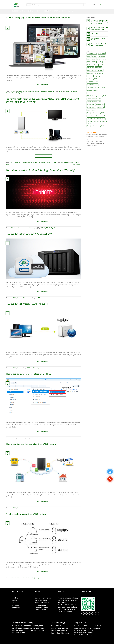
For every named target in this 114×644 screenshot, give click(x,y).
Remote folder (36, 438)
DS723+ (41, 626)
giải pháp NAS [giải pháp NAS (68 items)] (90, 68)
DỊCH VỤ (39, 11)
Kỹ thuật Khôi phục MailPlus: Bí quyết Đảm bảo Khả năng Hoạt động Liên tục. (99, 22)
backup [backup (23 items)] (89, 56)
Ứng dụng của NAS (51, 162)
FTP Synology (36, 368)
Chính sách (15, 605)
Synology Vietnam (20, 93)
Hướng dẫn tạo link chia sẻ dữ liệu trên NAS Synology (31, 444)
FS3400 (30, 628)
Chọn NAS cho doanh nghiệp (59, 631)
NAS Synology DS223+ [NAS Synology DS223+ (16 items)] (92, 79)
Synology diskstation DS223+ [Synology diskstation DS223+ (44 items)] (94, 99)
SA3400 (35, 628)
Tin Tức (14, 603)
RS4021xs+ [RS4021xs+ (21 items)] (96, 90)
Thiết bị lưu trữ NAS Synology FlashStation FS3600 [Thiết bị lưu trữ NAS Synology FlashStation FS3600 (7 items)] (97, 122)
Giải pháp (43, 91)
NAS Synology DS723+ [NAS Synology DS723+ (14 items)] (92, 82)
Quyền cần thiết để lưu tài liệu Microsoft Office (99, 45)
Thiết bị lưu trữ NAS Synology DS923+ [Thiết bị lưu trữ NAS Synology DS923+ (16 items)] (96, 119)
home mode (74, 91)
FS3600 (24, 628)
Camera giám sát (21, 91)
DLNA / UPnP (64, 162)
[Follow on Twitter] (92, 613)
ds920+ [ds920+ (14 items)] (89, 62)
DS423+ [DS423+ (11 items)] (99, 59)
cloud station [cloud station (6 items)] (102, 56)
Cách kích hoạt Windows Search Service (98, 39)
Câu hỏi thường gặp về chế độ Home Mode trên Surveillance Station (38, 18)
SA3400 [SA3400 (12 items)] (101, 93)
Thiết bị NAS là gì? (56, 626)
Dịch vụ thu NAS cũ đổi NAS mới (83, 630)
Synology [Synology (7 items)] (95, 96)
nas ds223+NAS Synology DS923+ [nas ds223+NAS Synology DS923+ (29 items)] (95, 73)
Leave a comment (77, 93)
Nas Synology (95, 33)
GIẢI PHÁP (31, 11)
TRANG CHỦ (15, 11)
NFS (31, 438)
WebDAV (38, 298)
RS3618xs (22, 633)
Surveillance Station (11, 93)
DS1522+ (36, 626)
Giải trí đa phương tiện (35, 162)
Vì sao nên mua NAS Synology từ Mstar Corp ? (87, 626)
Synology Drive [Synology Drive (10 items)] (91, 104)
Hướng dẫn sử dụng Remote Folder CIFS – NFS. (28, 374)
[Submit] (85, 5)
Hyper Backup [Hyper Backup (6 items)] (99, 68)
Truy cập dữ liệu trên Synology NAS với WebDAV (29, 234)
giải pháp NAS (67, 91)
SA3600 (41, 630)
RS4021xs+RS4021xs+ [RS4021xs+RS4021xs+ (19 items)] (92, 93)
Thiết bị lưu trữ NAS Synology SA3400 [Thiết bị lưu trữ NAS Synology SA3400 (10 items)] (96, 126)
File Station (37, 91)
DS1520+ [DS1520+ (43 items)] (100, 62)
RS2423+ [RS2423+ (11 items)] (103, 87)
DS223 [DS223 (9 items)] (94, 59)
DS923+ (31, 626)
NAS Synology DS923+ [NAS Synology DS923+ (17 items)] (92, 85)
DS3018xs (35, 630)
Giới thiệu (15, 598)
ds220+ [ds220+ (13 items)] (89, 59)
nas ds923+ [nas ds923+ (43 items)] (90, 76)
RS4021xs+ (15, 630)
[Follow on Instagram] (86, 613)
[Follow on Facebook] (83, 613)
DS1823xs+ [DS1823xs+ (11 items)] (95, 65)
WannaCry (61, 228)
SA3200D (41, 628)
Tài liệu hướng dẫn (15, 228)
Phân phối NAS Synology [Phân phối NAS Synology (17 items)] (93, 87)
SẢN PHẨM (23, 11)
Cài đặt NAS (14, 91)
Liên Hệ (15, 600)
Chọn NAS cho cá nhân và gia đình (60, 633)
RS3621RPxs (16, 633)
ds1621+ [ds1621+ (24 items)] (89, 65)
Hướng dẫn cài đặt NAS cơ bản (59, 628)
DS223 (26, 626)
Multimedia (44, 162)
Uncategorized (14, 162)
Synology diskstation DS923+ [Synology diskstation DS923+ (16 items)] (94, 102)
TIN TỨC (65, 11)
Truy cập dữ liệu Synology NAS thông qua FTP (28, 304)
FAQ (33, 91)
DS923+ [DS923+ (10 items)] (94, 62)
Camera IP (61, 91)
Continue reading (44, 85)
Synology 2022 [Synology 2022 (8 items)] (102, 96)
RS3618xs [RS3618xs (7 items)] (89, 90)
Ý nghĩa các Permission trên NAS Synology (26, 514)
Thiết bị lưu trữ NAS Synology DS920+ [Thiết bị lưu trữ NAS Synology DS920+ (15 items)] (96, 116)
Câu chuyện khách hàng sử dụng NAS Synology (88, 628)
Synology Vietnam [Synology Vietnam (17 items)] (91, 107)
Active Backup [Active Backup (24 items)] (102, 53)
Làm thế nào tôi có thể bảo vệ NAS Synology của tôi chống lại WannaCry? (41, 170)
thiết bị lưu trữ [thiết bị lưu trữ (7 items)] (101, 107)
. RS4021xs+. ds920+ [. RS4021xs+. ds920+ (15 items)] (92, 53)
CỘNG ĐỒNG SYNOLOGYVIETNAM (52, 11)
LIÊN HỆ (71, 11)
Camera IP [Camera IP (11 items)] (94, 56)
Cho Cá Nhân (28, 91)
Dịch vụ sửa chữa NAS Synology (83, 635)
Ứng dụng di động (49, 91)
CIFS (28, 438)
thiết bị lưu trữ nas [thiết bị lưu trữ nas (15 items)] (91, 110)
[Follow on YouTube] (98, 613)
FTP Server (30, 368)
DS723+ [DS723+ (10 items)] (104, 59)
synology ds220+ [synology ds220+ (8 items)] (100, 104)
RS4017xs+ (22, 630)
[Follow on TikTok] (89, 613)
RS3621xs (28, 630)
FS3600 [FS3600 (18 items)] (101, 65)
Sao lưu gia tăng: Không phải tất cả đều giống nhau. (99, 28)
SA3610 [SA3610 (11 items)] (89, 96)
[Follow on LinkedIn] (95, 613)
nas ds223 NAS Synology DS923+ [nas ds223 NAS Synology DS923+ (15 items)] (95, 70)
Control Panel (23, 228)
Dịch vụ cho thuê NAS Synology (83, 633)
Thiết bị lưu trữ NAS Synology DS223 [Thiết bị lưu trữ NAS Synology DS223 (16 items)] (96, 113)
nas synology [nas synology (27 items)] (97, 76)
